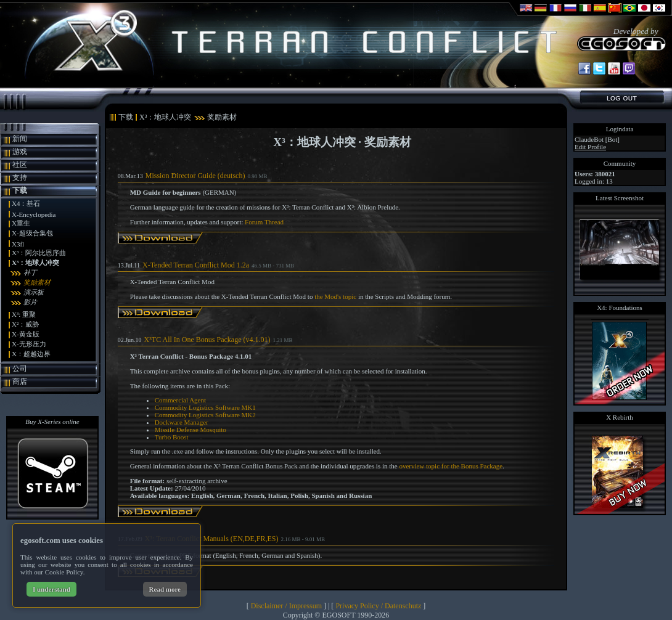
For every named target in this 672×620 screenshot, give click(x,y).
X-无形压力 (29, 344)
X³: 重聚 (24, 314)
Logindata (620, 129)
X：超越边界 (31, 354)
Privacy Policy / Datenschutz (378, 606)
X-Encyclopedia (34, 214)
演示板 (34, 292)
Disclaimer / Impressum (286, 606)
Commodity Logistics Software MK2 (205, 415)
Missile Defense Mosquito (191, 430)
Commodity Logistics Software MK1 (205, 407)
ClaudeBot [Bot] (597, 139)
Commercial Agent (180, 400)
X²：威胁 (25, 324)
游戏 (20, 152)
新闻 (20, 139)
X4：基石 (26, 203)
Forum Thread (264, 222)
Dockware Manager (182, 422)
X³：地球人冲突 (35, 263)
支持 (20, 177)
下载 (20, 190)
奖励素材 (37, 282)
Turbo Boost (172, 437)
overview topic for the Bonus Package (451, 466)
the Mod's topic (335, 296)
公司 (20, 369)
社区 (20, 165)
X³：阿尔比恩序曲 (39, 253)
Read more (165, 589)
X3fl (18, 244)
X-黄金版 (26, 334)
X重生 (21, 223)
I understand (51, 589)
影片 (30, 302)
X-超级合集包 (32, 233)
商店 (20, 381)
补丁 (30, 272)
